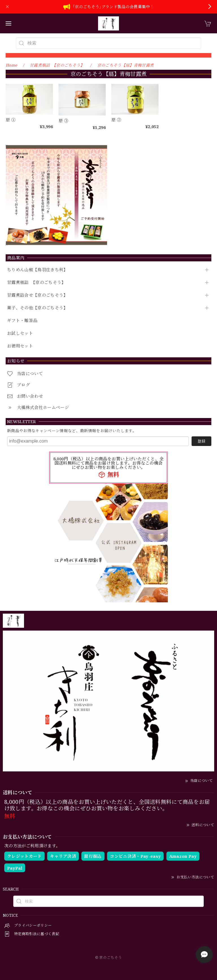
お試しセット (20, 333)
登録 (201, 441)
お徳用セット (20, 346)
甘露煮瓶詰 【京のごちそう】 (36, 283)
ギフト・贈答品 (22, 321)
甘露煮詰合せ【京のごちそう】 (37, 295)
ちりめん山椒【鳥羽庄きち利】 (37, 270)
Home (11, 65)
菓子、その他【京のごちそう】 (37, 308)
